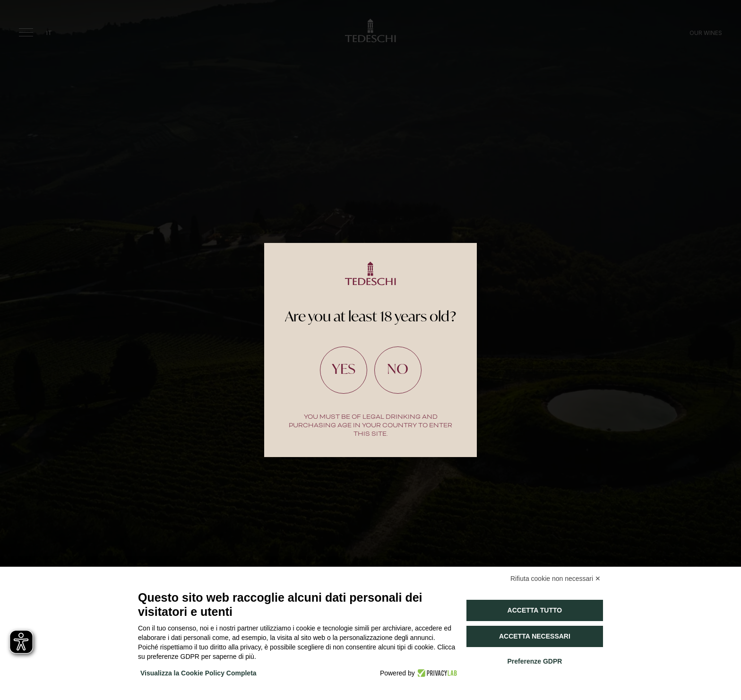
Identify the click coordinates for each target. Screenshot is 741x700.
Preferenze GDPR (534, 661)
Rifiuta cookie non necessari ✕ (556, 579)
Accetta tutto (535, 610)
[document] (370, 350)
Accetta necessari (535, 636)
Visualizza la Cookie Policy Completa (198, 673)
